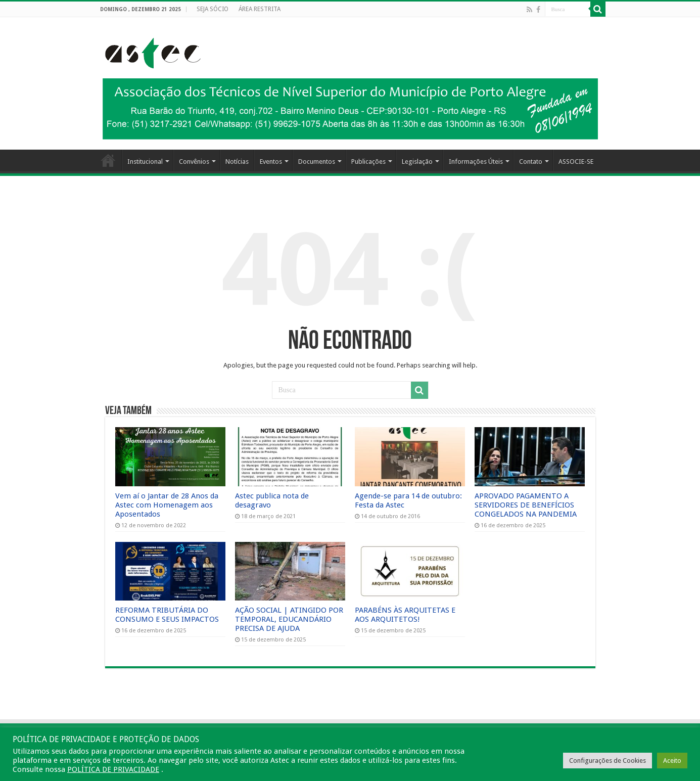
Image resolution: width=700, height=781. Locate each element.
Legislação (417, 162)
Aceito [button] (672, 761)
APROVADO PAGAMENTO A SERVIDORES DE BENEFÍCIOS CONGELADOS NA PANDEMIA (526, 505)
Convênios (194, 162)
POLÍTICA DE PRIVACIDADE (113, 769)
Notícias (237, 162)
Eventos (271, 162)
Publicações (368, 162)
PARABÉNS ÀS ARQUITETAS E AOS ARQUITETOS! (405, 615)
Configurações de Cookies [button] (608, 761)
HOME (108, 160)
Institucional (145, 162)
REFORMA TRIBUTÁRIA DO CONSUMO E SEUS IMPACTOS (167, 615)
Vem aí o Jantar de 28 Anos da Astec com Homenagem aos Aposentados (167, 505)
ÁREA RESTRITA (260, 9)
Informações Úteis (476, 162)
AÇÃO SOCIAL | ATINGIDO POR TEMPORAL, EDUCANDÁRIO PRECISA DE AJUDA (289, 619)
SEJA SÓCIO (213, 9)
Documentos (317, 162)
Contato (531, 162)
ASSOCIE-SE (576, 162)
